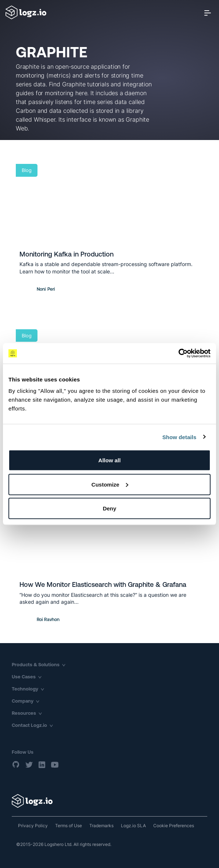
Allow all (110, 460)
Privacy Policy (33, 826)
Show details (179, 437)
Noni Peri (46, 289)
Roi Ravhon (48, 620)
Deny (110, 508)
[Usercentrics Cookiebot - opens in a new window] (178, 354)
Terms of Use (69, 826)
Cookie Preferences (174, 826)
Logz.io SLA (133, 826)
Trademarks (101, 826)
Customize (110, 484)
